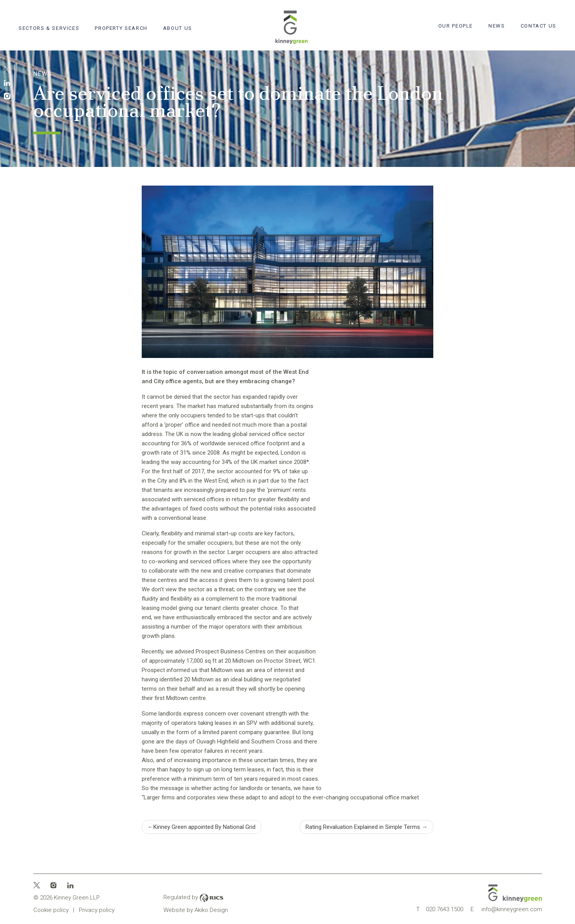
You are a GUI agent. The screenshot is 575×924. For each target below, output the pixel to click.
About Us (178, 28)
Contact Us (539, 26)
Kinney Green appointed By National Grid (204, 827)
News (497, 26)
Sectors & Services (49, 28)
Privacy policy (97, 910)
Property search (121, 28)
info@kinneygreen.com (506, 909)
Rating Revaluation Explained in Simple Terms (363, 827)
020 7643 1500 (440, 909)
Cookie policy (51, 910)
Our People (456, 26)
